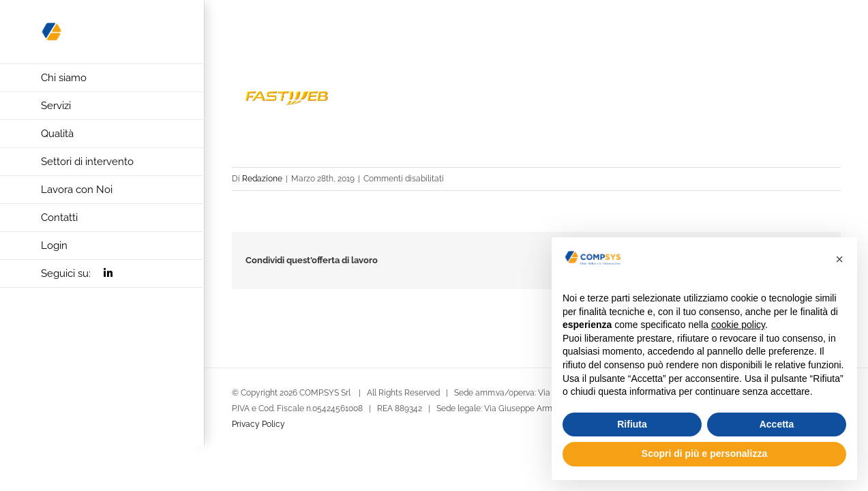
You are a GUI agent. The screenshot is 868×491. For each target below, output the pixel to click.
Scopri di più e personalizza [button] (704, 453)
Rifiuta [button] (632, 424)
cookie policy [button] (738, 325)
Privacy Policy (258, 424)
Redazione (262, 179)
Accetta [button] (777, 424)
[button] (839, 259)
